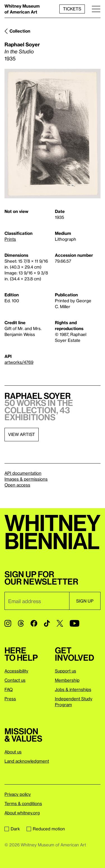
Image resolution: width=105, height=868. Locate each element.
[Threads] (21, 623)
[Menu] (96, 9)
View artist (22, 434)
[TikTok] (47, 623)
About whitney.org (22, 813)
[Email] (37, 601)
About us (13, 752)
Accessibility (16, 671)
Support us (66, 671)
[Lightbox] (53, 134)
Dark (12, 829)
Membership (67, 680)
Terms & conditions (23, 803)
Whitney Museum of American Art (22, 9)
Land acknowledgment (27, 761)
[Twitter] (60, 623)
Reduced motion (46, 829)
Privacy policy (18, 794)
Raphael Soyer (22, 44)
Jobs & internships (73, 689)
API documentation (23, 473)
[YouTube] (74, 623)
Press (10, 699)
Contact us (15, 680)
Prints (10, 239)
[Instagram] (8, 623)
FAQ (9, 689)
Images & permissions (26, 479)
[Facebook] (34, 623)
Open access (17, 485)
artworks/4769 (19, 362)
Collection (20, 31)
